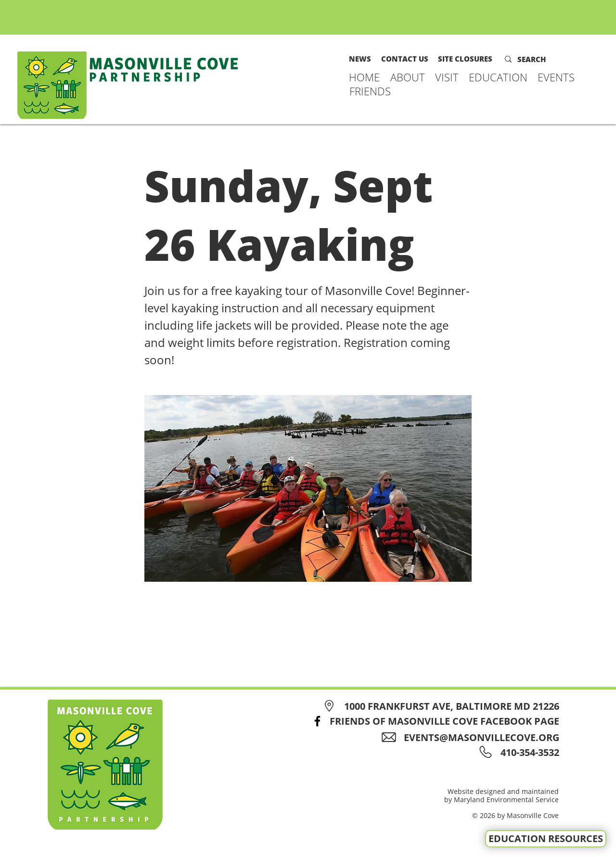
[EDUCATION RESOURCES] (546, 839)
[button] (408, 77)
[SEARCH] (538, 59)
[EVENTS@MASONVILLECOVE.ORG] (474, 737)
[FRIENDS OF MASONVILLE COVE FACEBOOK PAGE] (433, 721)
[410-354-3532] (528, 752)
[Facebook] (317, 721)
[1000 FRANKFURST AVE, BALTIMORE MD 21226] (440, 706)
